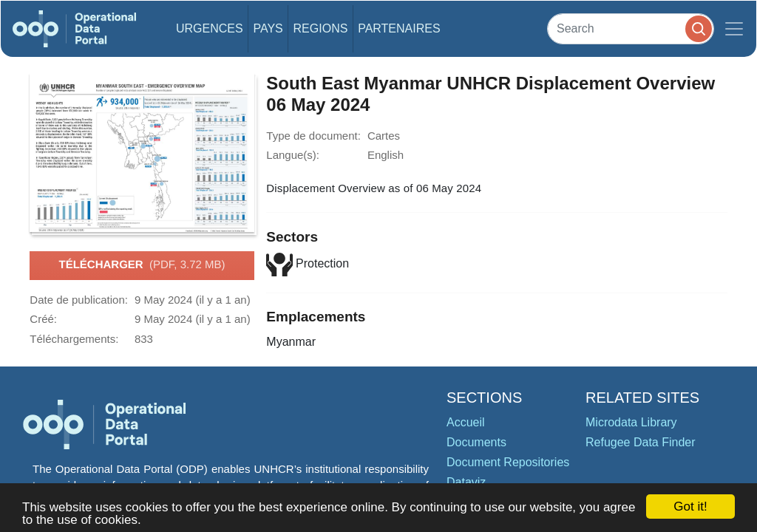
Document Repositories (508, 462)
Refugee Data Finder (641, 442)
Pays (268, 28)
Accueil (466, 422)
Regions (321, 28)
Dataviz (466, 482)
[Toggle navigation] (734, 29)
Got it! (690, 507)
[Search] (631, 28)
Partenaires (399, 28)
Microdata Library (631, 422)
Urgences (210, 28)
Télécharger (142, 265)
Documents (476, 442)
